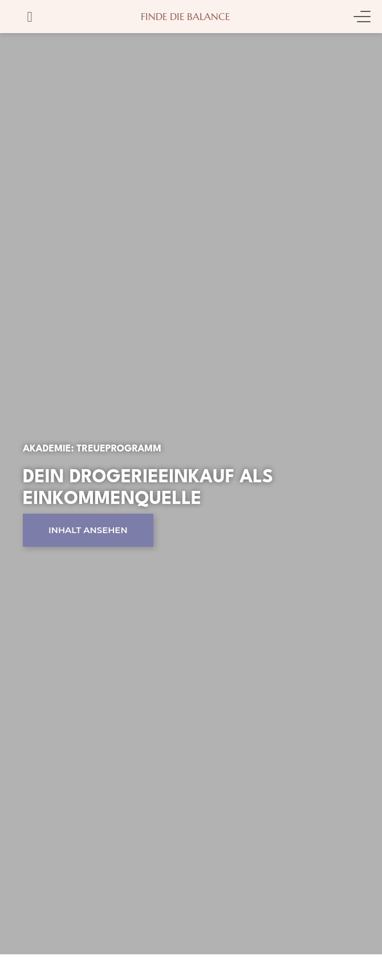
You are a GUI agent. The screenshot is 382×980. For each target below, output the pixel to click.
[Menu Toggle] (362, 17)
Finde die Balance (185, 17)
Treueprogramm (119, 449)
